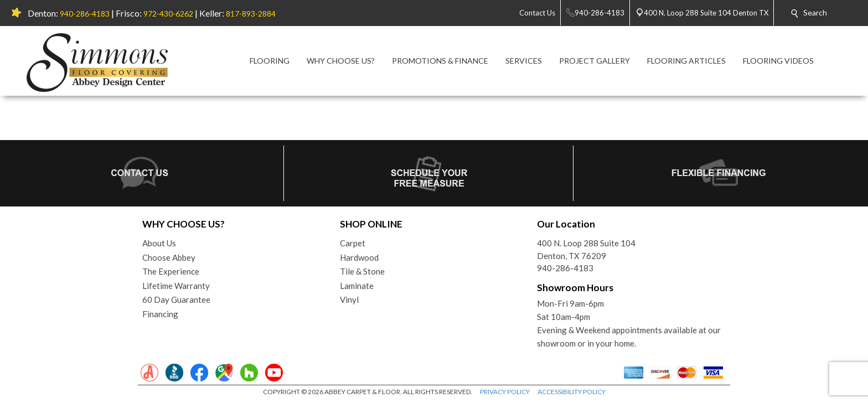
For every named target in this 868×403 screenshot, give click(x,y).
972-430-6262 (168, 14)
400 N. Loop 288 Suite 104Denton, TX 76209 (586, 249)
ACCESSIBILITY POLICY (572, 392)
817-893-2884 (251, 14)
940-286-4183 (85, 14)
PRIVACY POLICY (505, 392)
